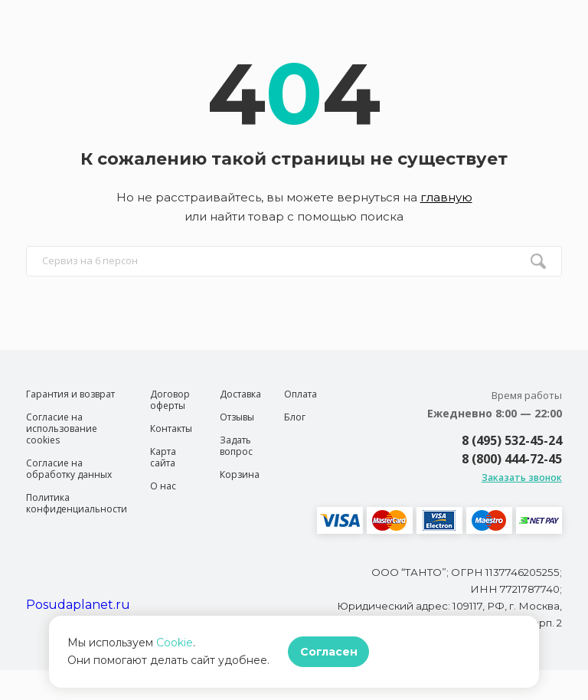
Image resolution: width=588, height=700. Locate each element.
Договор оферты (170, 400)
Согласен (329, 652)
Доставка (240, 394)
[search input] (294, 261)
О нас (163, 486)
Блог (295, 417)
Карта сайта (163, 457)
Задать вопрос (236, 446)
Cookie (175, 643)
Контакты (171, 429)
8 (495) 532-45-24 (512, 440)
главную (446, 197)
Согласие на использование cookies (62, 429)
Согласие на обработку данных (69, 469)
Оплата (301, 394)
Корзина (240, 474)
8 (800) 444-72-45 (512, 459)
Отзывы (237, 417)
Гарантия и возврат (70, 394)
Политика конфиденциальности (77, 503)
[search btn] (538, 261)
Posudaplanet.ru (78, 605)
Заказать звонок (522, 478)
